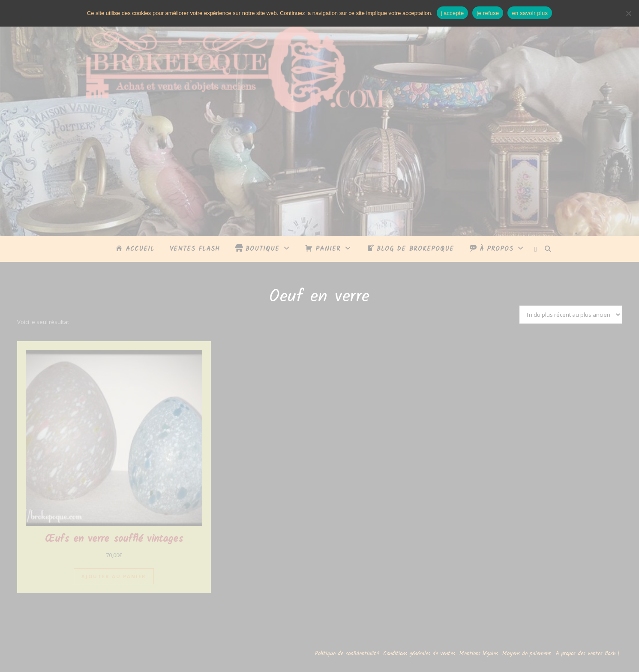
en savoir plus (530, 13)
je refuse (488, 13)
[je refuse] (628, 13)
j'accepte (452, 13)
